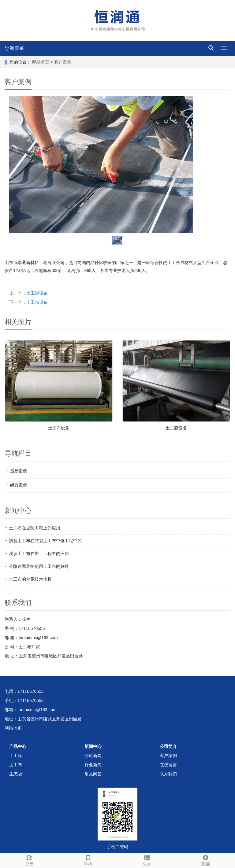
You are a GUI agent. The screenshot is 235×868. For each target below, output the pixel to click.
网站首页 (41, 62)
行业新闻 (93, 765)
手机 (88, 860)
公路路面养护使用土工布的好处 (39, 566)
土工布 (16, 765)
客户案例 (63, 62)
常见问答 (93, 774)
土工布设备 (37, 302)
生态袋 (16, 774)
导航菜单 (14, 48)
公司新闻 (93, 756)
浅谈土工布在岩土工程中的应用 (39, 554)
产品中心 (18, 746)
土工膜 (16, 756)
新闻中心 (93, 746)
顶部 (206, 860)
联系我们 (168, 774)
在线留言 (168, 765)
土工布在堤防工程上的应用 (35, 528)
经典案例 (19, 485)
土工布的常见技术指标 (30, 579)
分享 (29, 860)
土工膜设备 (37, 293)
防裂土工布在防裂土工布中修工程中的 (45, 541)
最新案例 (19, 471)
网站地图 (13, 728)
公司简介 (168, 746)
